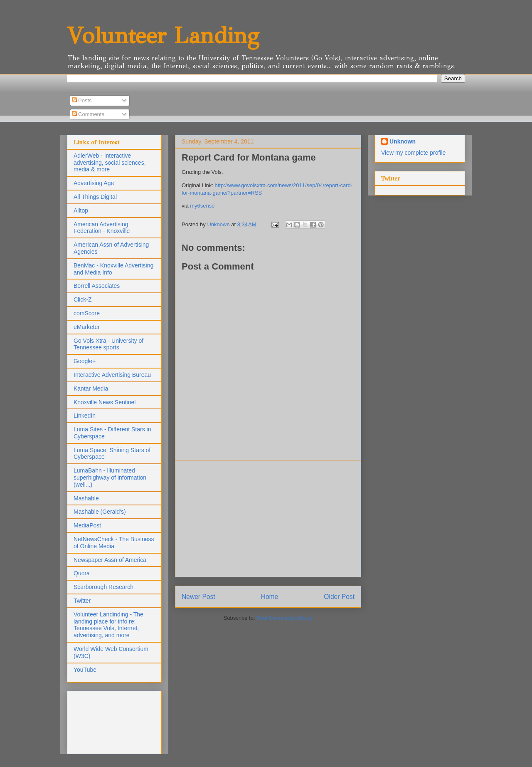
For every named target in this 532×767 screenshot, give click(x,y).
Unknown (403, 141)
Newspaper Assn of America (110, 560)
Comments (88, 114)
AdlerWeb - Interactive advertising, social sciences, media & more (110, 163)
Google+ (85, 361)
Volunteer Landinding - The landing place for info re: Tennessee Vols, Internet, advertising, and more (108, 625)
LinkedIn (85, 416)
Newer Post (198, 597)
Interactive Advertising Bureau (112, 375)
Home (270, 597)
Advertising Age (94, 183)
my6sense (202, 206)
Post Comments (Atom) (284, 618)
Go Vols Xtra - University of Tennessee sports (108, 344)
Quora (82, 573)
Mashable (86, 498)
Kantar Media (91, 388)
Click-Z (83, 299)
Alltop (81, 210)
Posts (82, 100)
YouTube (85, 670)
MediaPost (87, 525)
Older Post (339, 597)
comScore (87, 313)
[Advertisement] (268, 519)
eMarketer (87, 327)
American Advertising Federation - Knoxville (102, 228)
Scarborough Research (103, 587)
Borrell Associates (97, 286)
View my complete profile (413, 153)
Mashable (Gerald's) (100, 512)
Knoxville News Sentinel (105, 402)
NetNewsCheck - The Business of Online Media (114, 543)
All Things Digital (95, 197)
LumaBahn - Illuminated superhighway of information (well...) (110, 478)
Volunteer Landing (163, 36)
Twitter (82, 601)
